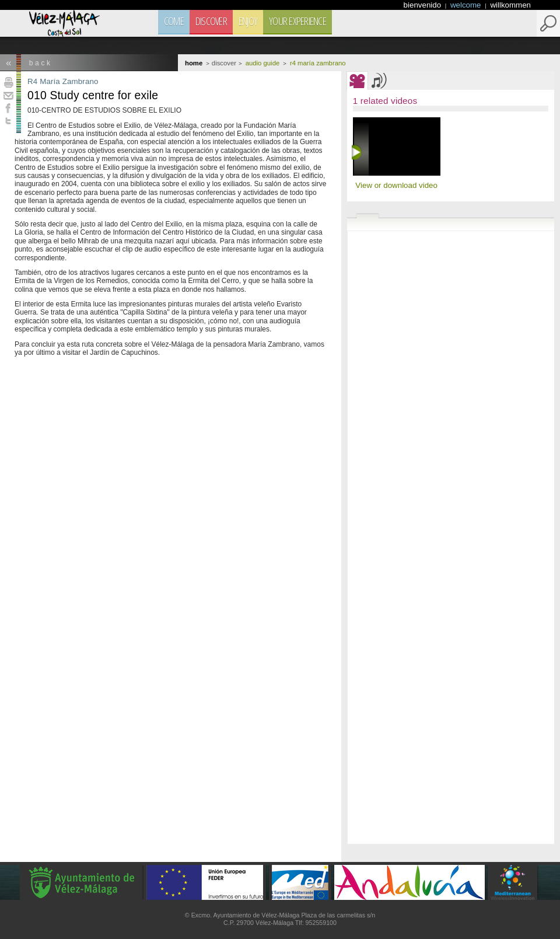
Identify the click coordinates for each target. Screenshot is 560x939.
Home (194, 63)
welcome (467, 5)
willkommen (510, 5)
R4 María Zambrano (63, 81)
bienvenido (423, 5)
